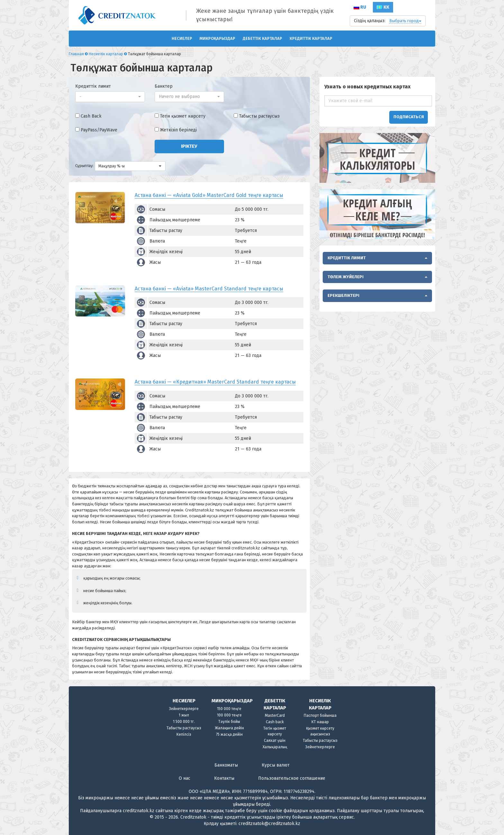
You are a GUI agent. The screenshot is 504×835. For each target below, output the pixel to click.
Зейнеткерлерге (184, 709)
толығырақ (412, 811)
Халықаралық (275, 747)
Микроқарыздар (217, 38)
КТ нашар (320, 722)
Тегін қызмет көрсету (183, 116)
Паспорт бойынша (320, 715)
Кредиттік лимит (93, 86)
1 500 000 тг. (184, 722)
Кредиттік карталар (311, 38)
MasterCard (275, 715)
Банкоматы (226, 765)
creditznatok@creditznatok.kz (269, 824)
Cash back (275, 722)
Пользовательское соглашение (292, 778)
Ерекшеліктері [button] (343, 295)
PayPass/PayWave (99, 130)
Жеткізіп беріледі (178, 130)
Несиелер (182, 38)
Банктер (164, 86)
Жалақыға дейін (229, 728)
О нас (184, 778)
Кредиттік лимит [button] (347, 258)
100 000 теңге (229, 715)
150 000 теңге (229, 709)
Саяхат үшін (275, 741)
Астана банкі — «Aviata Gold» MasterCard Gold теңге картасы (209, 195)
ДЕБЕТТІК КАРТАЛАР (262, 38)
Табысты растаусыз (259, 116)
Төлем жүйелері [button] (346, 277)
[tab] (377, 258)
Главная (76, 54)
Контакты (224, 778)
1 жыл (184, 715)
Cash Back (91, 116)
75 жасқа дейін (229, 734)
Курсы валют (276, 765)
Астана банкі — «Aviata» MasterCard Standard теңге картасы (209, 289)
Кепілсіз (184, 734)
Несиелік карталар (106, 54)
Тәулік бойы (229, 722)
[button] (110, 97)
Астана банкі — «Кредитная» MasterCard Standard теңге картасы (215, 382)
